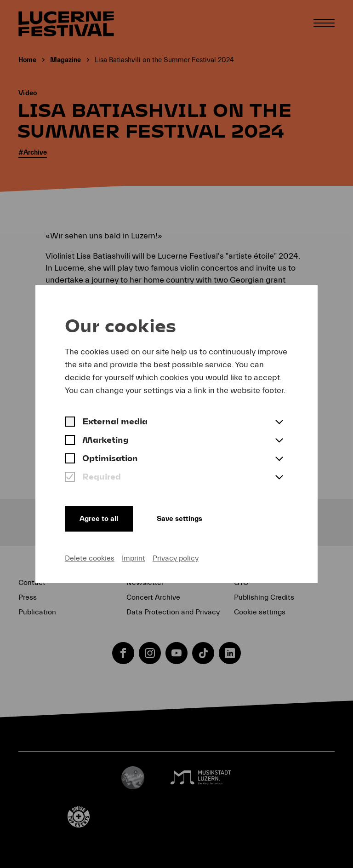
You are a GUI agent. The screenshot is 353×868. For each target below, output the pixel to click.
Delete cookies (90, 558)
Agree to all (99, 519)
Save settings (179, 519)
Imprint (134, 558)
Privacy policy (176, 558)
